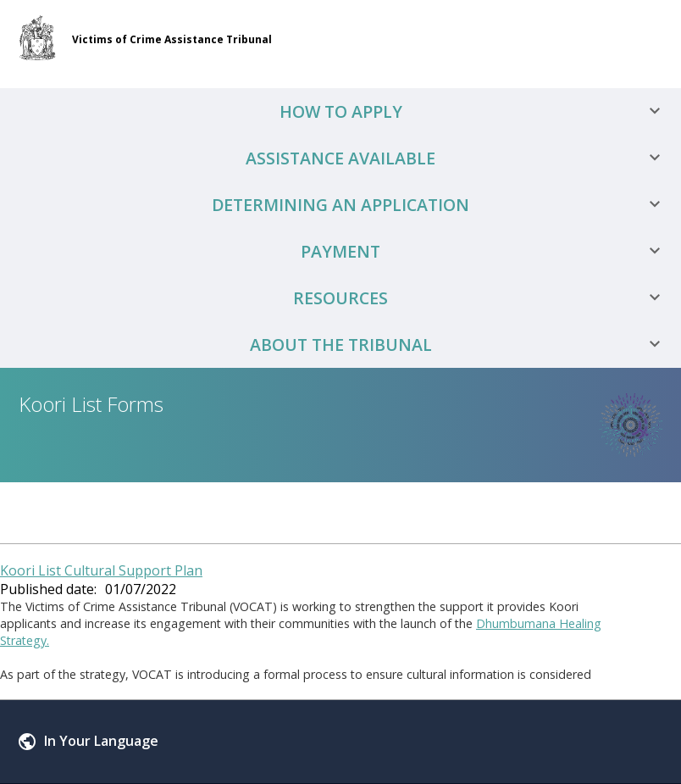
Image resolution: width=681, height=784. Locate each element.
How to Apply (476, 111)
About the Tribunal (462, 345)
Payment (487, 251)
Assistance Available (459, 158)
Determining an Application (442, 205)
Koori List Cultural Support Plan (101, 570)
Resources (483, 298)
